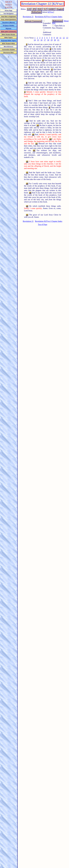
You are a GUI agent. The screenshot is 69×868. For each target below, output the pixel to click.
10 (57, 38)
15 (38, 40)
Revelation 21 (28, 17)
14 (35, 40)
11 (60, 38)
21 (58, 40)
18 (48, 40)
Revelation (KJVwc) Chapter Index (49, 17)
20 (55, 40)
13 (67, 38)
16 (41, 40)
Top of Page (43, 224)
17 (45, 40)
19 (52, 40)
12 (64, 38)
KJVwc (51, 12)
